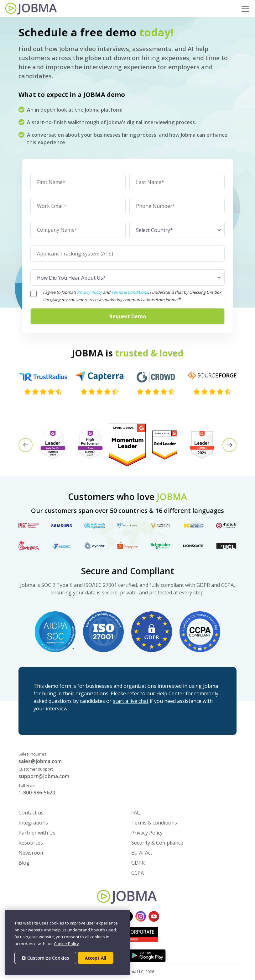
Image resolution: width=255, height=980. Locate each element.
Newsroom (31, 853)
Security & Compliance (157, 843)
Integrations (33, 823)
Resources (31, 843)
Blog (24, 863)
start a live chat (131, 701)
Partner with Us (37, 833)
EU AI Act (142, 853)
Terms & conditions (154, 823)
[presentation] (26, 445)
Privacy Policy (90, 292)
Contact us (31, 813)
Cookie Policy (66, 944)
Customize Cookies (45, 958)
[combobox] (177, 230)
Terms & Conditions (130, 292)
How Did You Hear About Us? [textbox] (71, 278)
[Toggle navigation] (245, 9)
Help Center (170, 693)
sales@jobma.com (40, 761)
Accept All (96, 958)
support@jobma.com (44, 776)
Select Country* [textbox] (154, 230)
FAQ (136, 813)
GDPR (138, 863)
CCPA (138, 873)
